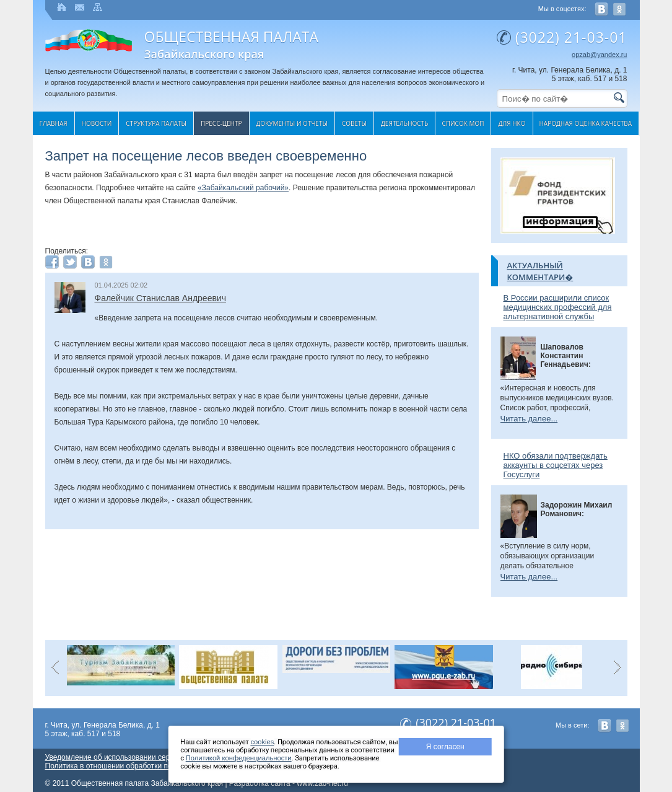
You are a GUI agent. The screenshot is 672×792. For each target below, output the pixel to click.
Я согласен (445, 747)
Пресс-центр (221, 123)
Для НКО (512, 123)
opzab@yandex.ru (599, 55)
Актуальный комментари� (540, 271)
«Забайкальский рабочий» (243, 188)
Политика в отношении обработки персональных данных (143, 766)
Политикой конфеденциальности (239, 758)
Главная (54, 123)
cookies (262, 742)
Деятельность (404, 123)
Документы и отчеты (292, 123)
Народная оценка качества (586, 123)
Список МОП (463, 123)
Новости (97, 123)
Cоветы (354, 123)
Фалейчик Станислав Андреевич (160, 298)
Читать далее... (529, 419)
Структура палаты (156, 123)
